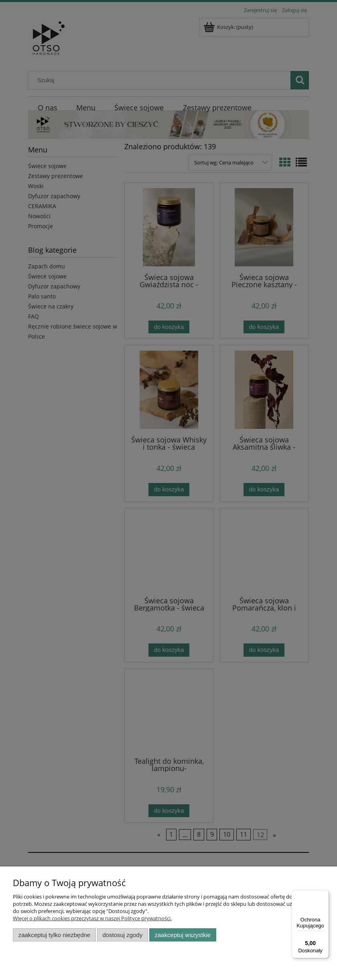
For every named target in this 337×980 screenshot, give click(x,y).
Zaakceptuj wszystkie (183, 935)
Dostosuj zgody (122, 935)
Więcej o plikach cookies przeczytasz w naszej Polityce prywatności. (92, 918)
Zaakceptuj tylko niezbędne (54, 935)
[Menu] (324, 895)
